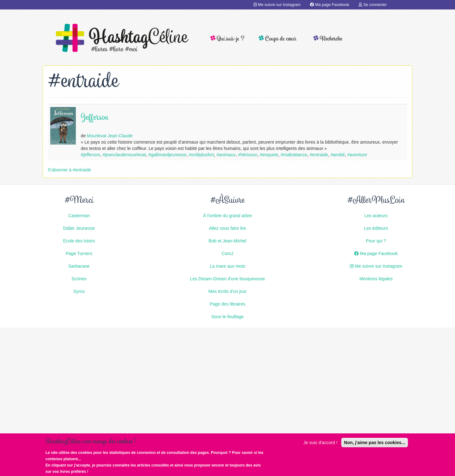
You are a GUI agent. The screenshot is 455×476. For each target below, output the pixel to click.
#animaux (226, 155)
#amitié (338, 155)
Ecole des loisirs (79, 241)
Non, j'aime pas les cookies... (375, 446)
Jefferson (95, 118)
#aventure (357, 155)
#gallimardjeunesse (167, 155)
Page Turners (79, 253)
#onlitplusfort (201, 155)
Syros (79, 291)
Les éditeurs (376, 228)
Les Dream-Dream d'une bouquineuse (228, 279)
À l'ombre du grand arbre (227, 216)
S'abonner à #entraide (69, 170)
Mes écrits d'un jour (228, 291)
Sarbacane (79, 266)
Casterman (79, 216)
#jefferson (91, 155)
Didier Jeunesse (79, 228)
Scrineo (79, 279)
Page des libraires (227, 304)
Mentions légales (376, 279)
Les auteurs (376, 216)
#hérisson (248, 155)
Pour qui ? (376, 241)
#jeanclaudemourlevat (124, 155)
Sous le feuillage (228, 317)
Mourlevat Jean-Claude (110, 136)
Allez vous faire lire (227, 228)
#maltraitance (294, 155)
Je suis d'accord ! (320, 446)
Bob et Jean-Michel (227, 241)
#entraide (319, 155)
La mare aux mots (227, 266)
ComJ (228, 253)
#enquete (269, 155)
